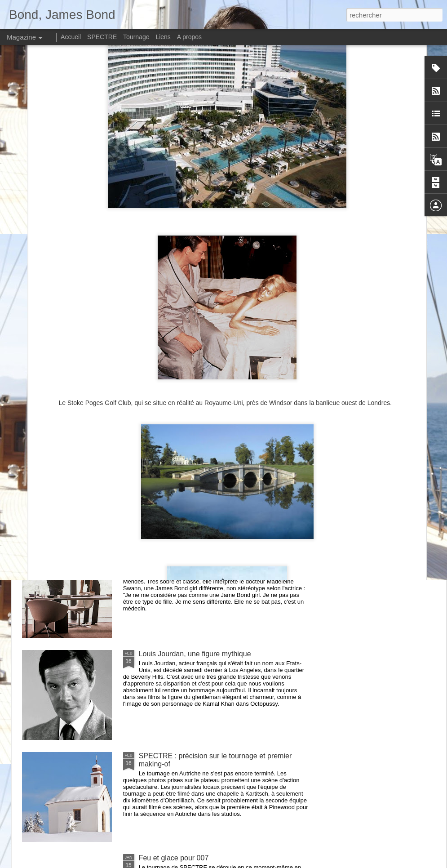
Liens (163, 37)
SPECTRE (102, 37)
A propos (189, 37)
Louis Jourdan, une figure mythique (195, 654)
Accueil (71, 37)
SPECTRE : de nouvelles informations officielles (215, 552)
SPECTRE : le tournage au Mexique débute (208, 450)
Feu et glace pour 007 (174, 858)
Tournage (136, 37)
